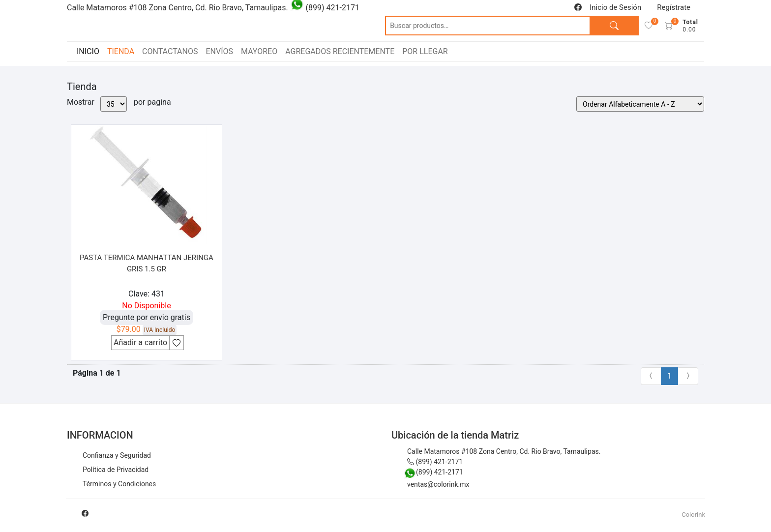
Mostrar (81, 102)
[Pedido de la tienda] (640, 104)
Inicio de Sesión (615, 7)
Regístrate (674, 7)
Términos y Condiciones (119, 484)
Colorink (693, 515)
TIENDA (121, 51)
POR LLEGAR (425, 51)
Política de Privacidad (116, 470)
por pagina (152, 102)
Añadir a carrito (140, 342)
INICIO (88, 51)
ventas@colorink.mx (438, 484)
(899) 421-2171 (435, 462)
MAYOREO (259, 51)
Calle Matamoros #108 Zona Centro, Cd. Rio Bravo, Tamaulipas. (504, 451)
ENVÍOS (219, 51)
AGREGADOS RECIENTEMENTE (340, 51)
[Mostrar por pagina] (114, 104)
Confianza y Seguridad (117, 455)
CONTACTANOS (170, 51)
